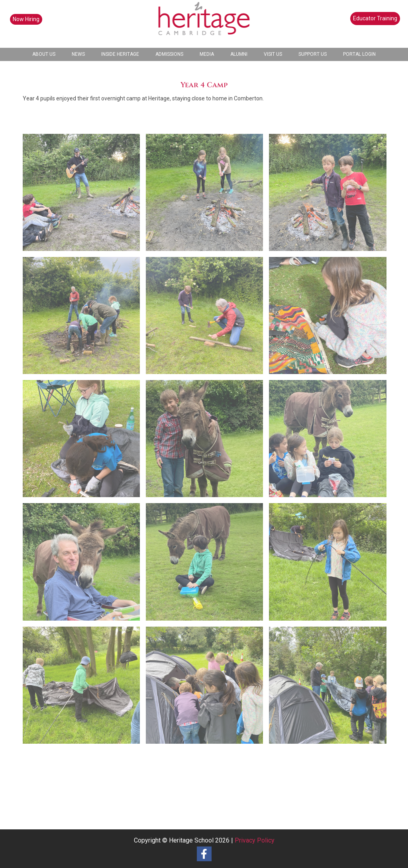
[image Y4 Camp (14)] (207, 195)
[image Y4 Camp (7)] (331, 442)
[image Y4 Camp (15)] (84, 195)
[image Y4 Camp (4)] (331, 565)
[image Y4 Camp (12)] (207, 318)
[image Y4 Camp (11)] (84, 318)
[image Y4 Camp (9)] (84, 442)
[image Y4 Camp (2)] (207, 688)
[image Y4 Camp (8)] (207, 442)
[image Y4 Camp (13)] (331, 195)
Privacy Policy (255, 840)
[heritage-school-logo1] (204, 24)
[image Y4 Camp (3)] (84, 688)
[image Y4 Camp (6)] (84, 565)
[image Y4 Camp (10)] (331, 318)
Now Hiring (26, 19)
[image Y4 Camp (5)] (207, 565)
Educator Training (375, 18)
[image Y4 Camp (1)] (331, 688)
